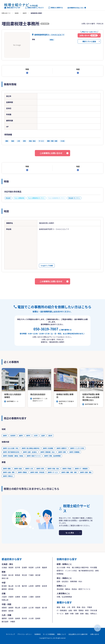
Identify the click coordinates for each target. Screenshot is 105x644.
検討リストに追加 (89, 41)
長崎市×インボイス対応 (77, 448)
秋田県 (31, 567)
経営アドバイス (84, 589)
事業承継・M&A (76, 581)
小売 (68, 607)
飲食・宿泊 (81, 607)
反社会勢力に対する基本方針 (78, 634)
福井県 (24, 586)
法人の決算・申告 (63, 567)
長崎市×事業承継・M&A (48, 452)
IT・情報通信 (62, 610)
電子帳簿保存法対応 (86, 571)
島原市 (21, 436)
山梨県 (31, 586)
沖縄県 (13, 622)
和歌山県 (5, 600)
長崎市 (25, 13)
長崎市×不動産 (67, 469)
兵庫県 (18, 597)
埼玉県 (24, 575)
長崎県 (17, 13)
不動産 (89, 607)
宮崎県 (38, 618)
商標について (62, 634)
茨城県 (4, 575)
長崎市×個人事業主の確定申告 (31, 448)
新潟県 (4, 586)
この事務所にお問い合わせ (51, 153)
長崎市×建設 (7, 469)
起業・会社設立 (63, 581)
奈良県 (24, 597)
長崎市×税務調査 (74, 452)
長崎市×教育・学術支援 (37, 472)
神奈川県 (5, 578)
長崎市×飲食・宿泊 (53, 469)
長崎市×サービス (53, 472)
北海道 (4, 567)
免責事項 (37, 634)
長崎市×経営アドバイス (34, 456)
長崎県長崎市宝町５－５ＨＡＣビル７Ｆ (49, 35)
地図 (78, 69)
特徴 (27, 69)
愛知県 (11, 589)
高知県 (11, 611)
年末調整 (94, 567)
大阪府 (4, 597)
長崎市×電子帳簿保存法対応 (11, 452)
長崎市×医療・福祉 (86, 472)
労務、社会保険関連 (64, 597)
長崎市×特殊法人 (8, 476)
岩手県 (18, 567)
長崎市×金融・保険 (9, 472)
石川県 (18, 586)
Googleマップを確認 (47, 266)
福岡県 (4, 618)
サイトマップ (10, 634)
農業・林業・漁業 (72, 614)
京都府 (11, 597)
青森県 (11, 567)
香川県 (45, 608)
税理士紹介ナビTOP (12, 8)
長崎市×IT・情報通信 (81, 469)
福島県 (45, 567)
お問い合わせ (95, 634)
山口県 (31, 608)
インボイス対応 (71, 571)
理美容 (81, 610)
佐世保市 (13, 436)
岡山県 (18, 608)
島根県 (11, 608)
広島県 (24, 608)
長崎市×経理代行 (62, 448)
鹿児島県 (5, 622)
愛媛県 (4, 611)
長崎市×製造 (18, 469)
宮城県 (24, 567)
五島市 (43, 436)
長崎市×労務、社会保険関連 (52, 456)
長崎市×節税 (62, 452)
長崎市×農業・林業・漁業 (69, 472)
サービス (60, 614)
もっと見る (70, 533)
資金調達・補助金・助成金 (67, 589)
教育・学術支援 (91, 610)
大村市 (36, 436)
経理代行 (60, 571)
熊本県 (24, 618)
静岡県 (4, 589)
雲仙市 (50, 436)
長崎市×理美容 (22, 472)
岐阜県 (45, 586)
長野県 (38, 586)
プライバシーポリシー (25, 634)
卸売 (73, 607)
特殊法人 (94, 614)
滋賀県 (38, 597)
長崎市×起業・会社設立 (30, 452)
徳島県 (38, 608)
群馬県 (18, 575)
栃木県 (11, 575)
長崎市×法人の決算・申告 (11, 448)
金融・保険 (73, 610)
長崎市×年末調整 (48, 448)
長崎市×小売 (29, 469)
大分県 (31, 618)
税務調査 (60, 574)
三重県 (31, 597)
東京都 (38, 575)
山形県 (38, 567)
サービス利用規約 (49, 634)
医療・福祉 (84, 614)
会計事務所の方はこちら (75, 8)
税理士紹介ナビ (6, 13)
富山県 (11, 586)
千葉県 (31, 575)
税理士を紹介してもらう (34, 8)
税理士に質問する (55, 8)
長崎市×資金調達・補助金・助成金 (13, 456)
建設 (58, 607)
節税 (97, 571)
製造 (63, 607)
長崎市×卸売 (40, 469)
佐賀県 (11, 618)
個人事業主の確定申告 (80, 567)
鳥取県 (4, 608)
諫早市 (28, 436)
